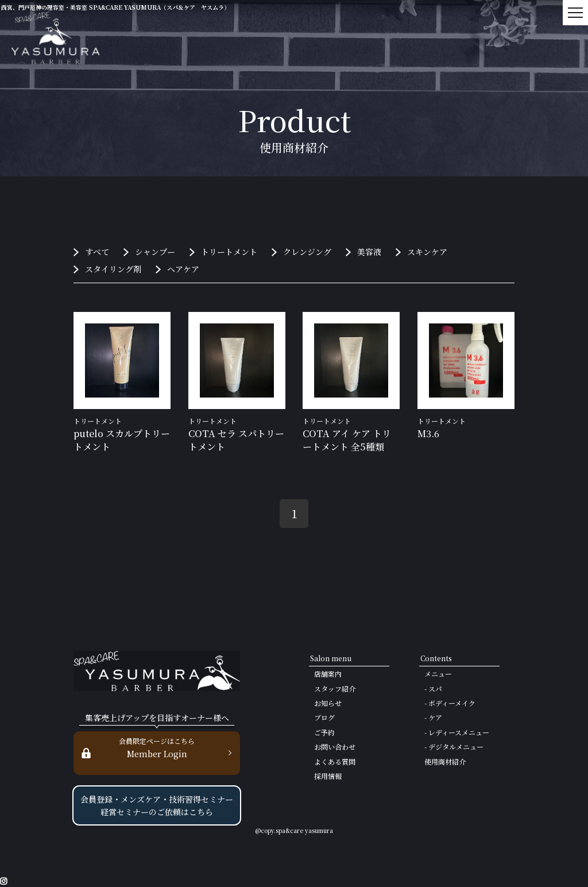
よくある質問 (335, 761)
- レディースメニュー (457, 732)
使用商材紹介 (445, 761)
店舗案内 (328, 674)
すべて (97, 252)
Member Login (157, 747)
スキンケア (427, 252)
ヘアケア (183, 269)
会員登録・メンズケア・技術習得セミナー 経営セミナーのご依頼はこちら (157, 805)
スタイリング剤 (113, 269)
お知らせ (328, 703)
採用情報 (328, 776)
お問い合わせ (335, 747)
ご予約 (324, 732)
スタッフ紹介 (335, 689)
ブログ (324, 717)
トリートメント (229, 252)
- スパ (433, 689)
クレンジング (307, 252)
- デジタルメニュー (454, 747)
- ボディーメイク (450, 703)
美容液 (369, 252)
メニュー (438, 674)
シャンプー (155, 252)
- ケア (433, 717)
